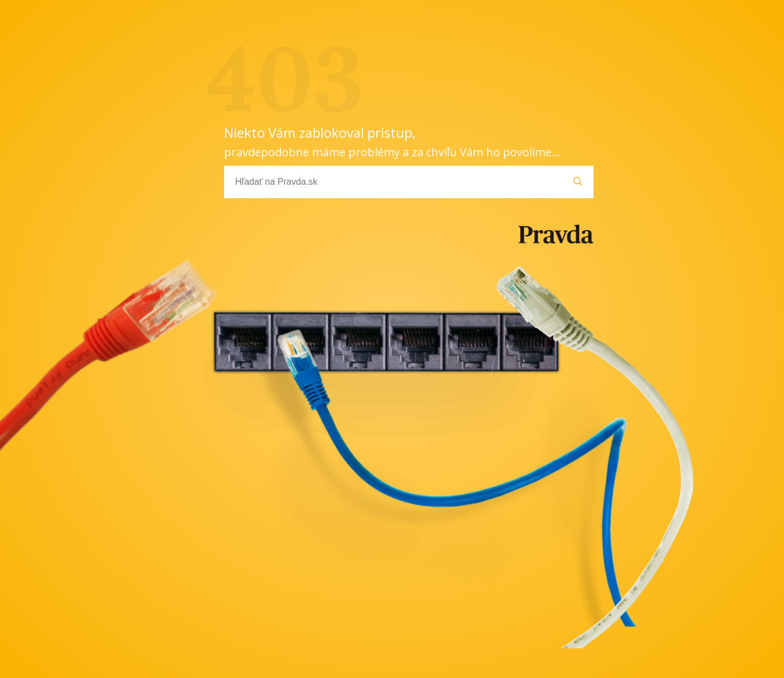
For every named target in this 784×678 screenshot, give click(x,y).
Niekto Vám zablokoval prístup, (392, 141)
